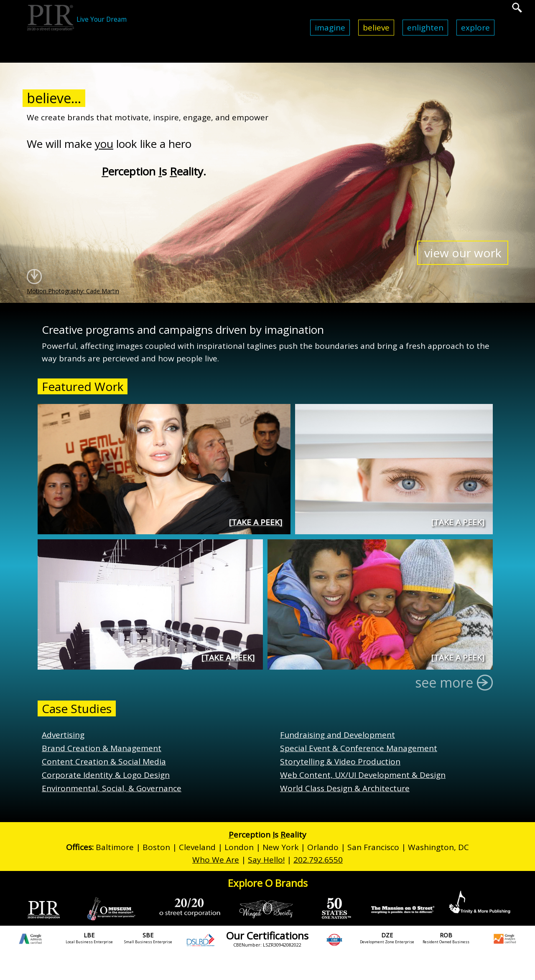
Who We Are (216, 860)
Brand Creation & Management (102, 748)
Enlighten (425, 28)
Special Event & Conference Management (359, 748)
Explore (475, 28)
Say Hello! (266, 860)
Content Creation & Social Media (104, 762)
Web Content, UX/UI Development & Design (363, 775)
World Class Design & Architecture (345, 788)
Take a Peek (256, 522)
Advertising (63, 735)
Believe (376, 28)
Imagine (330, 28)
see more (451, 682)
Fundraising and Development (338, 735)
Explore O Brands (268, 883)
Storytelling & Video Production (340, 762)
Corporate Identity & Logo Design (106, 775)
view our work (463, 253)
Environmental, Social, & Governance (112, 788)
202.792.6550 (318, 860)
